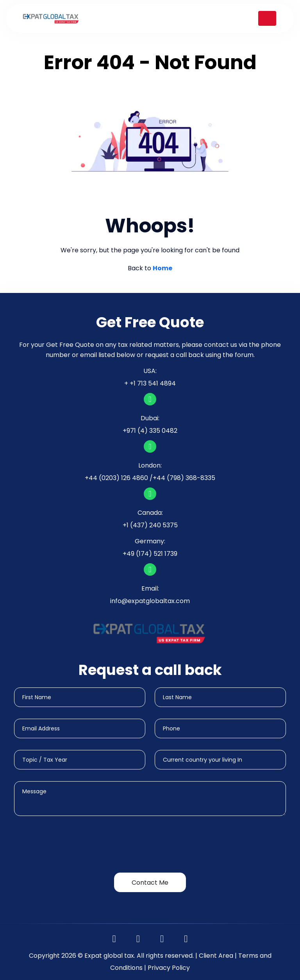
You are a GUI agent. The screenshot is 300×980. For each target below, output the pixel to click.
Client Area (216, 956)
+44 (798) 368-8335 (184, 478)
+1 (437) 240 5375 (150, 525)
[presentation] (73, 846)
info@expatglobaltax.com (150, 601)
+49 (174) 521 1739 (150, 554)
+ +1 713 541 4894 (150, 383)
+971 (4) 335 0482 (150, 431)
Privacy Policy (169, 968)
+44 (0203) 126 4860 (116, 478)
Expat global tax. (110, 956)
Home (162, 268)
